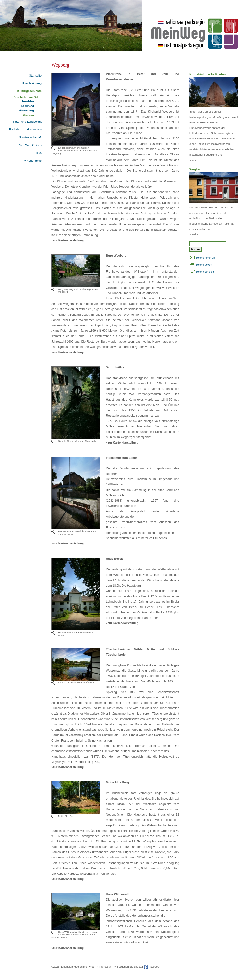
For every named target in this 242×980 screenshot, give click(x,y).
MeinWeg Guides (30, 145)
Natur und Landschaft (27, 122)
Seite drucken (204, 265)
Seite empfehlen (205, 258)
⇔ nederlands (33, 161)
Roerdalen (28, 102)
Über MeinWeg (32, 83)
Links (38, 153)
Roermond (28, 106)
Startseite (35, 76)
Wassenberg (26, 111)
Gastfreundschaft (30, 138)
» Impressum (105, 967)
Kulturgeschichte (29, 91)
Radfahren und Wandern (25, 130)
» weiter (194, 160)
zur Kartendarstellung (68, 240)
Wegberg (28, 115)
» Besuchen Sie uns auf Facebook (137, 967)
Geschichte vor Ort (26, 97)
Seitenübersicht (205, 272)
